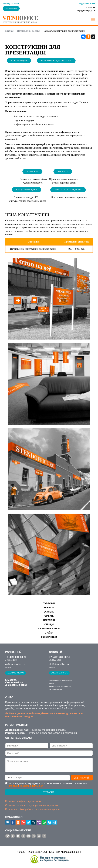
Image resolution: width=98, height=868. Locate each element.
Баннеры (49, 612)
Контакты (32, 171)
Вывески (49, 608)
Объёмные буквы (49, 629)
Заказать (63, 171)
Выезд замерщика (27, 190)
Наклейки (49, 620)
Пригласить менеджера (68, 190)
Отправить (49, 792)
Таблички (49, 603)
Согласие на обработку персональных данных (32, 805)
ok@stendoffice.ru (87, 4)
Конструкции (19, 61)
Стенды (49, 624)
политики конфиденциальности (26, 786)
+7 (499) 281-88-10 (11, 4)
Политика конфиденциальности (23, 801)
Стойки (49, 633)
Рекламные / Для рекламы (56, 61)
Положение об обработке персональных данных (33, 809)
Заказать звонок (11, 8)
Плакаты (49, 616)
